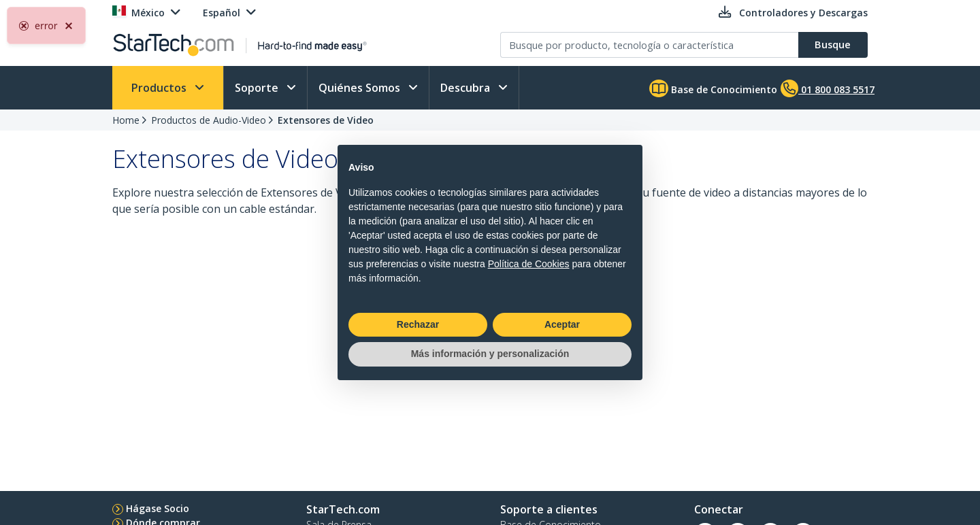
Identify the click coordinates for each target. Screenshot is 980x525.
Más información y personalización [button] (490, 354)
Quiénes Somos (361, 88)
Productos (160, 88)
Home (126, 120)
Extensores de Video (326, 120)
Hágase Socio (158, 508)
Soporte (258, 88)
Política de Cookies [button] (529, 264)
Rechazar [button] (418, 324)
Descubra (467, 88)
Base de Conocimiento (713, 88)
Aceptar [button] (562, 324)
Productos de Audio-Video (209, 120)
